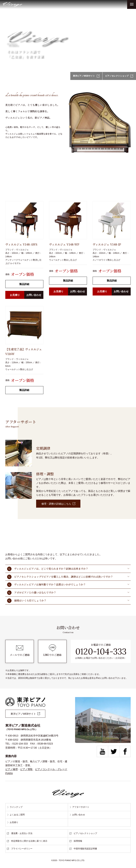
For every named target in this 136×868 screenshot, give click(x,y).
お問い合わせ (34, 295)
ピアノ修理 (12, 769)
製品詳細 (24, 284)
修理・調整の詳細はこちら (58, 504)
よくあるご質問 (16, 815)
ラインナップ (15, 807)
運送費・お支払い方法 (20, 833)
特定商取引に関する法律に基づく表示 (27, 841)
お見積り (15, 295)
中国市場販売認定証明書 (83, 849)
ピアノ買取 (26, 769)
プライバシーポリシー (20, 849)
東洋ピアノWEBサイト (86, 76)
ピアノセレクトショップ (119, 76)
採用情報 (76, 841)
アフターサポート (79, 807)
